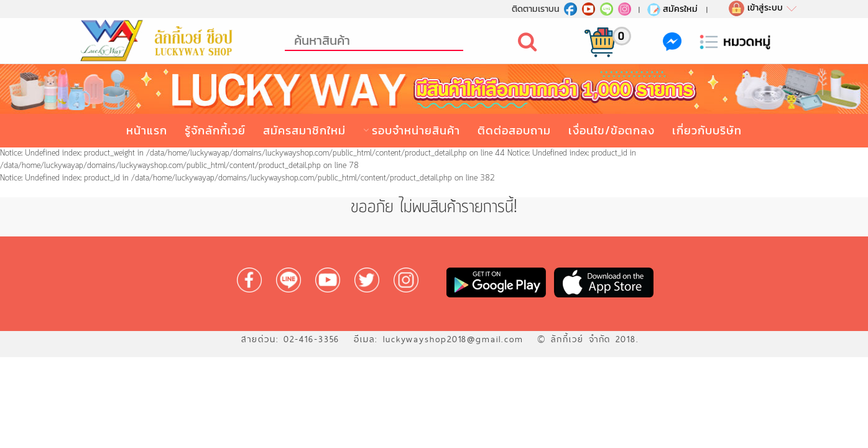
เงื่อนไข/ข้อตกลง (612, 130)
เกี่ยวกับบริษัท (707, 130)
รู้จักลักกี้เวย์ (215, 130)
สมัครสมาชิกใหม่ (304, 130)
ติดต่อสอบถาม (514, 130)
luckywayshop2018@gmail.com (453, 339)
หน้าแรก (147, 130)
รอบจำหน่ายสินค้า (416, 130)
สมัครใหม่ (672, 9)
